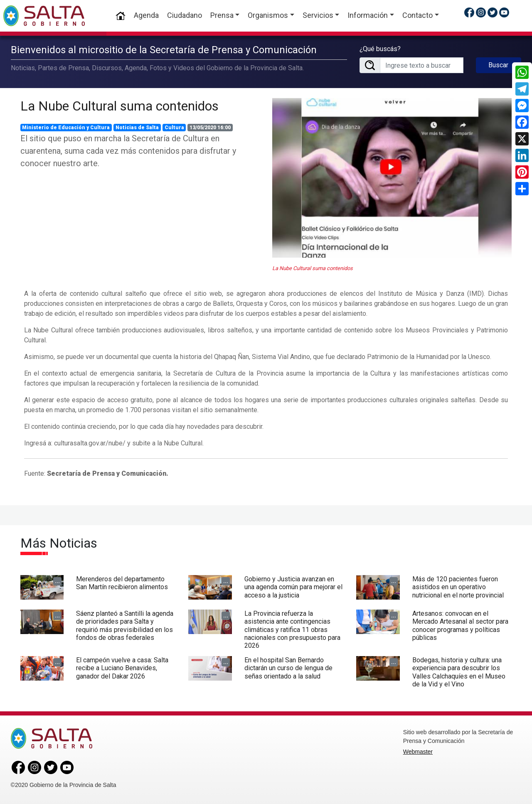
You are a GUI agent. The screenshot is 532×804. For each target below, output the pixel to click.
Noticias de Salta (137, 128)
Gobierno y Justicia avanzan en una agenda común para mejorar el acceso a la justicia (293, 587)
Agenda (146, 15)
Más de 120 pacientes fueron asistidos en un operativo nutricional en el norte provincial (458, 587)
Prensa (222, 15)
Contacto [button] (417, 15)
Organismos (268, 15)
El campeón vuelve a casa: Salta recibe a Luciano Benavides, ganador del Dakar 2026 (122, 668)
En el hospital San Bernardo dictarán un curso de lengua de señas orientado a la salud (288, 668)
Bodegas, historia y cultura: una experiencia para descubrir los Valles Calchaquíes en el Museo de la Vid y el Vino (459, 672)
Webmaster (418, 752)
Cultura (174, 128)
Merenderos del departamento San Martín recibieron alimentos (122, 583)
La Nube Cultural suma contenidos (119, 106)
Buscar (498, 65)
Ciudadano (185, 15)
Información (368, 15)
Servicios (318, 15)
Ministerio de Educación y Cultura (66, 128)
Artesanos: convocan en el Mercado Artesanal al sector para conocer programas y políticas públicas (460, 626)
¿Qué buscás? (380, 49)
